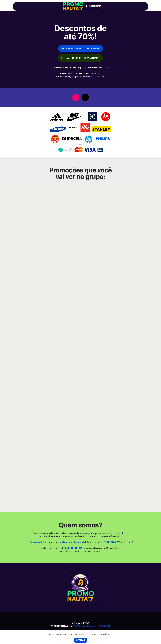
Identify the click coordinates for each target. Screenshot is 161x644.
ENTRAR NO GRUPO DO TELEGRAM (80, 49)
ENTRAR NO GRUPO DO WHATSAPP (80, 58)
